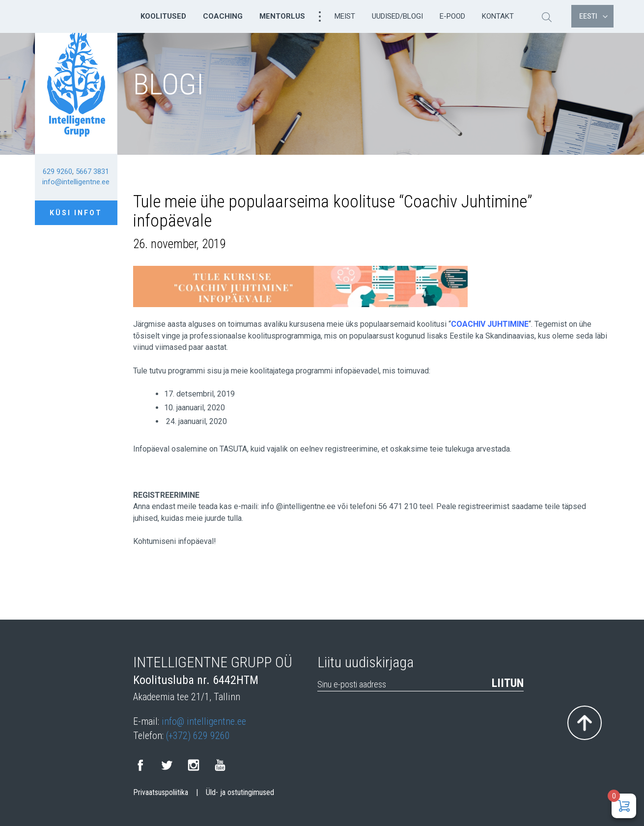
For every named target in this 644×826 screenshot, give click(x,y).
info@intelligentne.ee (76, 182)
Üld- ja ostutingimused (240, 793)
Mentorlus (282, 16)
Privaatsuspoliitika (161, 793)
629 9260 (57, 171)
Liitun (508, 683)
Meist (345, 16)
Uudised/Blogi (397, 16)
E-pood (452, 16)
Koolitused (163, 16)
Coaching (223, 16)
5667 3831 (92, 171)
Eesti (593, 16)
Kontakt (498, 16)
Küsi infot (76, 213)
